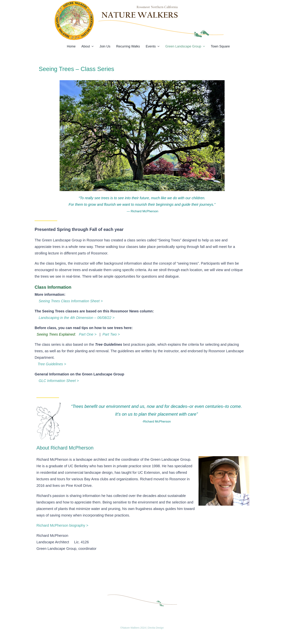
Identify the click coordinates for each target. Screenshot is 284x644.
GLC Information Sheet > (57, 381)
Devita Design (156, 628)
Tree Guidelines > (50, 364)
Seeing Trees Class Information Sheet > (69, 301)
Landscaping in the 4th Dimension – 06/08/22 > (75, 318)
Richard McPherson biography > (62, 525)
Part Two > (112, 334)
